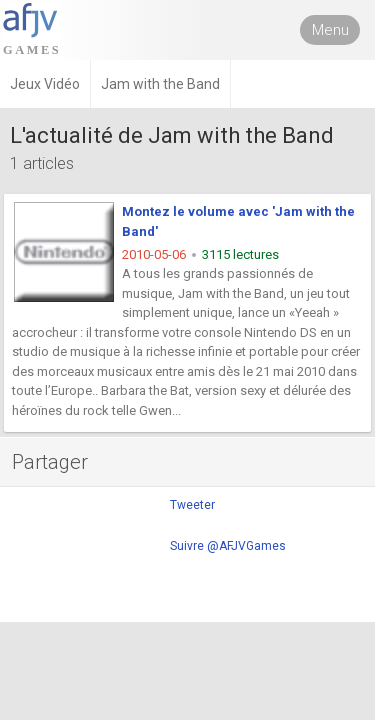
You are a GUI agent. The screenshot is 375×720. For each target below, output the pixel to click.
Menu (330, 30)
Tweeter (192, 505)
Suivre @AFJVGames (228, 546)
